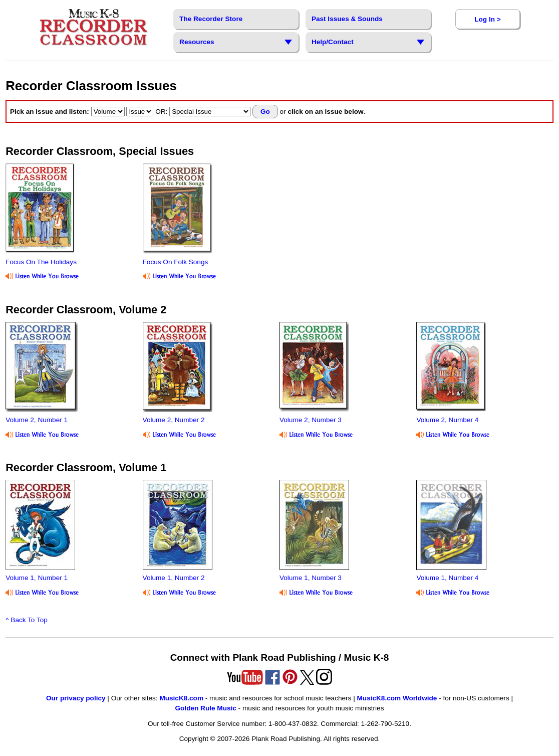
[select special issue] (210, 112)
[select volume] (108, 112)
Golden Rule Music (205, 708)
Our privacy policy (76, 698)
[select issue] (140, 112)
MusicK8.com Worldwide (397, 698)
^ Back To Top (27, 620)
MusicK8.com (181, 698)
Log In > (487, 19)
